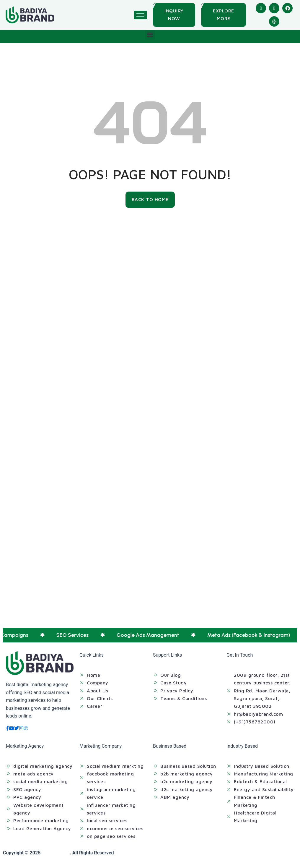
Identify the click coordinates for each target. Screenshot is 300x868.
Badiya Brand (56, 853)
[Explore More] (224, 15)
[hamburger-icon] (140, 15)
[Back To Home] (150, 200)
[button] (150, 35)
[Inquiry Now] (174, 15)
